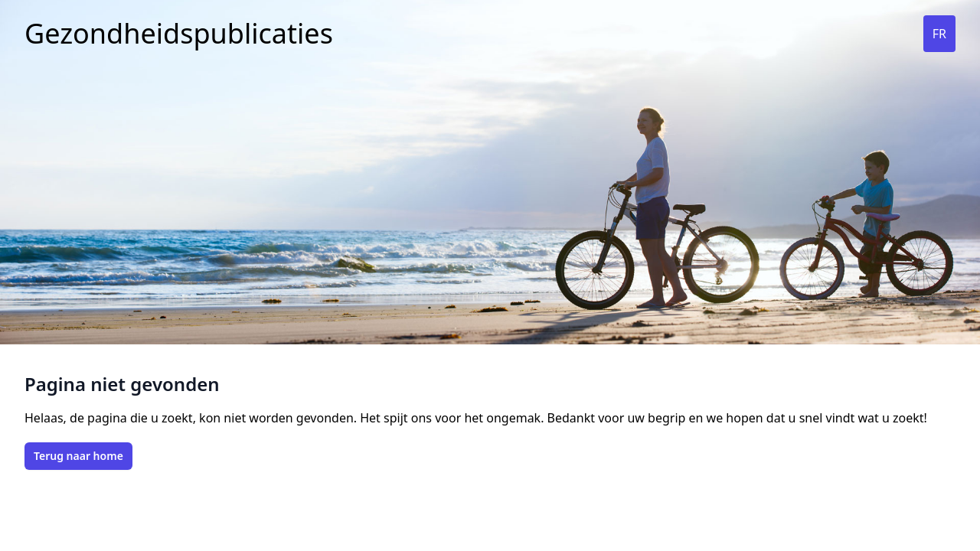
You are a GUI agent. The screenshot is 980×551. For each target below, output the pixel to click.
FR (939, 34)
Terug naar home (78, 456)
